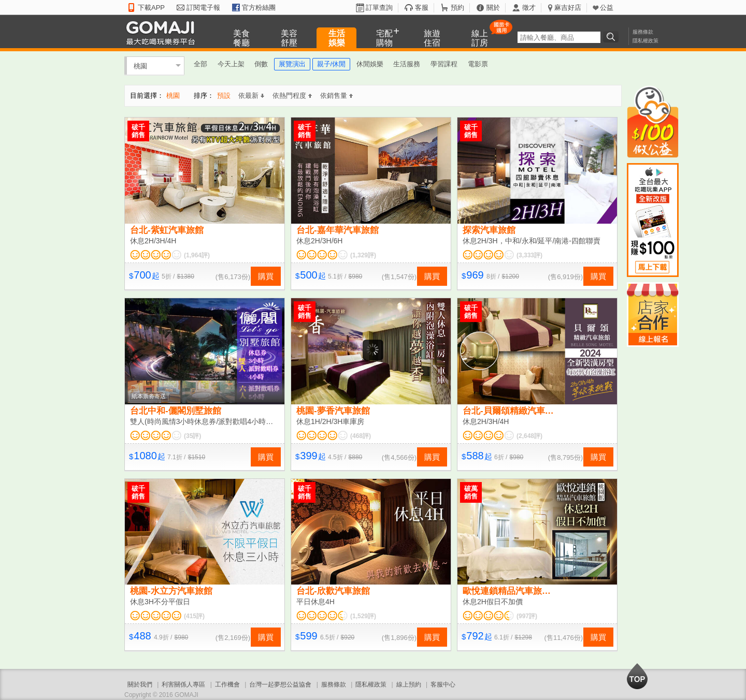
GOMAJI (163, 32)
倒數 (261, 64)
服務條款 (643, 32)
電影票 (478, 64)
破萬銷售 (471, 492)
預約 (457, 8)
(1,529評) (363, 616)
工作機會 (227, 684)
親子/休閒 (332, 64)
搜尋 (612, 37)
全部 (200, 64)
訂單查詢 (379, 8)
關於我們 (140, 684)
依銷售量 (336, 96)
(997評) (527, 616)
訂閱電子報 (203, 8)
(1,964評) (197, 255)
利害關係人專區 (183, 684)
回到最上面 (637, 676)
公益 (607, 8)
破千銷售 (138, 131)
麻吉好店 (568, 8)
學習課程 (444, 64)
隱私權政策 (645, 41)
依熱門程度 (292, 96)
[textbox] (559, 37)
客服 (422, 8)
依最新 (251, 96)
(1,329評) (363, 255)
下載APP (151, 8)
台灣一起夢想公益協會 (280, 684)
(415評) (194, 616)
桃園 (140, 65)
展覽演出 (292, 64)
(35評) (192, 436)
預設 (224, 96)
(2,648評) (529, 436)
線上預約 (409, 684)
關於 (493, 8)
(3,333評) (529, 255)
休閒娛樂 (370, 64)
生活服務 (407, 64)
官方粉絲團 (259, 8)
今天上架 (231, 64)
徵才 (529, 8)
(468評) (361, 436)
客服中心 (443, 684)
